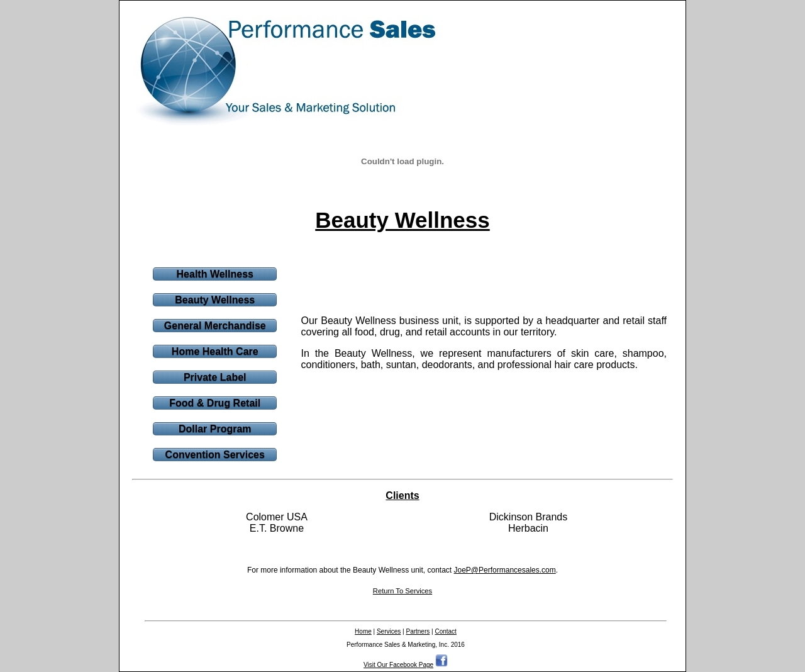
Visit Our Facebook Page (398, 665)
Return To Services (402, 591)
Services (389, 631)
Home (363, 631)
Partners (418, 631)
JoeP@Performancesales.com (505, 570)
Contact (445, 631)
